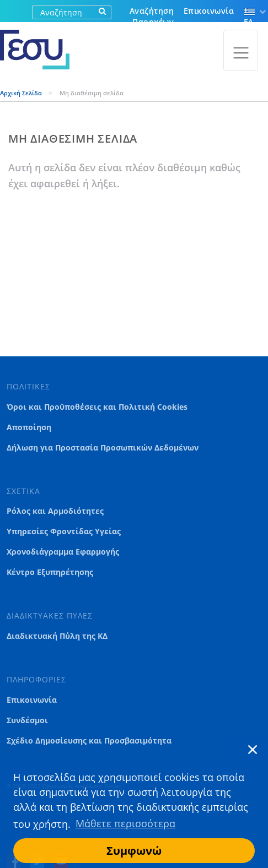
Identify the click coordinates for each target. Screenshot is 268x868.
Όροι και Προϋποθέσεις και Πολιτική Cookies (97, 407)
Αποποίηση (29, 427)
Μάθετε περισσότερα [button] (125, 823)
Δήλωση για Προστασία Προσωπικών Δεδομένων (103, 448)
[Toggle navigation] (241, 50)
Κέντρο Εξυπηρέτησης (50, 572)
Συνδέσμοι (27, 720)
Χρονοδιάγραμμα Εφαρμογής (63, 552)
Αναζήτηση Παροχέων (152, 16)
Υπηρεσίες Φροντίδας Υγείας (64, 531)
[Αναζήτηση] (63, 12)
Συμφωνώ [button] (134, 851)
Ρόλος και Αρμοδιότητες (55, 511)
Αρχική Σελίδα (22, 93)
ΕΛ (249, 17)
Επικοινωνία (209, 11)
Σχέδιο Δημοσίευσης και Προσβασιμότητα (89, 741)
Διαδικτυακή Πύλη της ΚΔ (57, 636)
